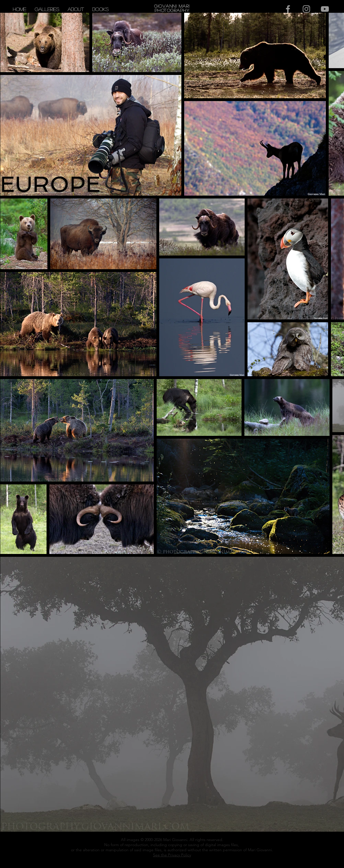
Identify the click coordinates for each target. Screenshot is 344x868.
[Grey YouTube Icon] (325, 9)
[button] (47, 9)
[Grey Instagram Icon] (306, 9)
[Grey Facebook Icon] (288, 9)
